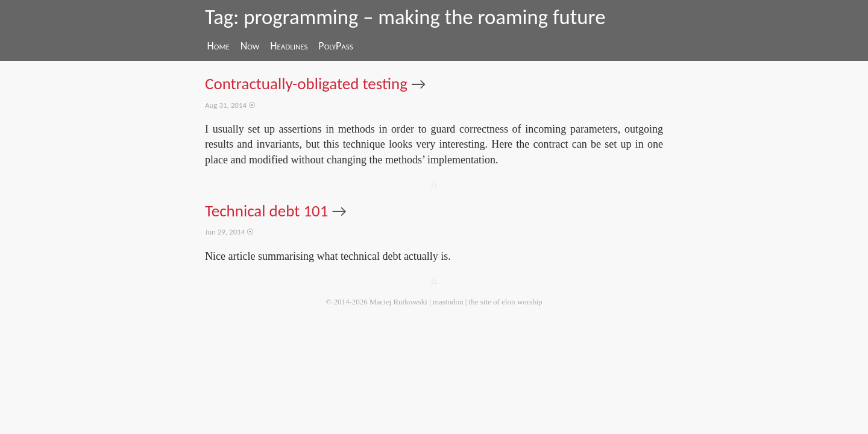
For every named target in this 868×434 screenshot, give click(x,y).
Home (219, 46)
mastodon (448, 302)
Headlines (289, 46)
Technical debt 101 (267, 211)
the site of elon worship (506, 302)
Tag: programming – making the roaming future (405, 17)
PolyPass (335, 46)
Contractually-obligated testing (306, 83)
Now (250, 46)
